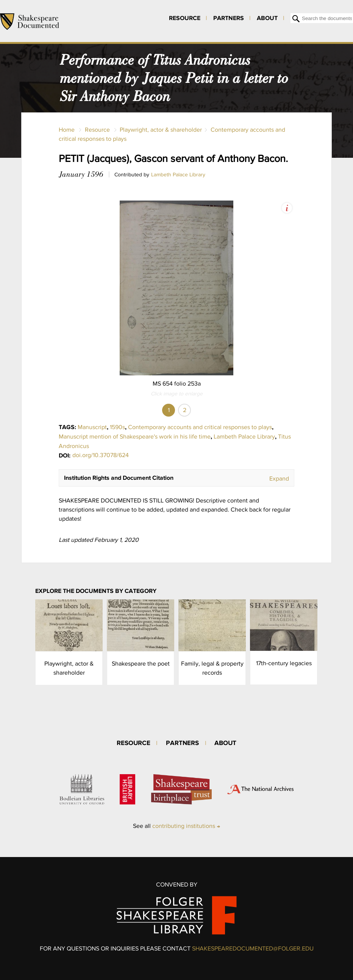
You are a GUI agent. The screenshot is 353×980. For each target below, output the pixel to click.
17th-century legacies (284, 663)
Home (67, 130)
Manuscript (92, 427)
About (267, 18)
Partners (229, 18)
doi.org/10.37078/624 (101, 455)
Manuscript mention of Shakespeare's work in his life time (135, 436)
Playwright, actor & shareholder (161, 130)
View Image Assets (287, 208)
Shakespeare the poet (141, 663)
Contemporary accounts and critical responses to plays (200, 427)
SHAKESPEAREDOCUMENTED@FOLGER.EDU (253, 948)
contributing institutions (184, 826)
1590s (117, 427)
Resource (185, 18)
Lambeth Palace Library (178, 174)
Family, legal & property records (212, 668)
